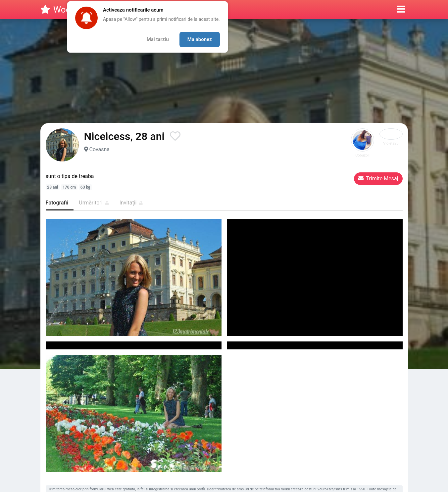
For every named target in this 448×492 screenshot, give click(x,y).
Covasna (99, 149)
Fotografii (57, 203)
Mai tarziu (158, 39)
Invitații (131, 203)
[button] (401, 10)
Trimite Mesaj (378, 179)
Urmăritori (94, 203)
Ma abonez (200, 39)
